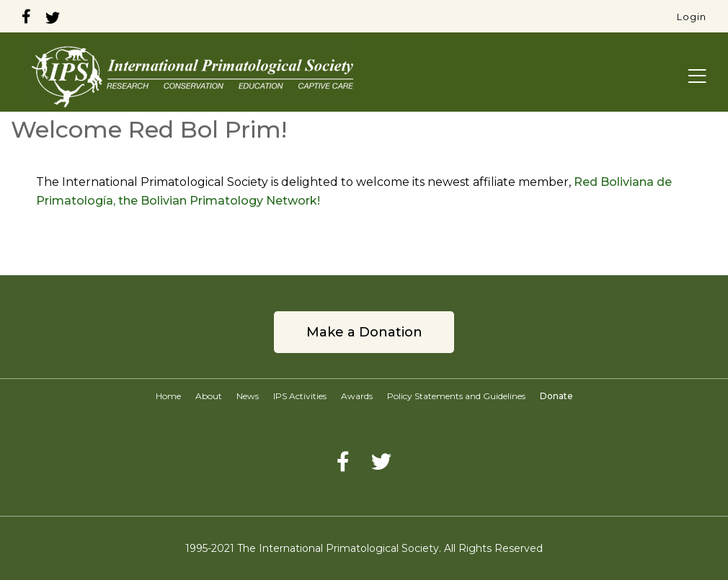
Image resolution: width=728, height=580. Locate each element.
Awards (357, 396)
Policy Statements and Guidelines (456, 396)
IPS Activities (300, 396)
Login (692, 17)
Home (168, 396)
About (209, 396)
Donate (556, 396)
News (248, 396)
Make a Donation (364, 332)
